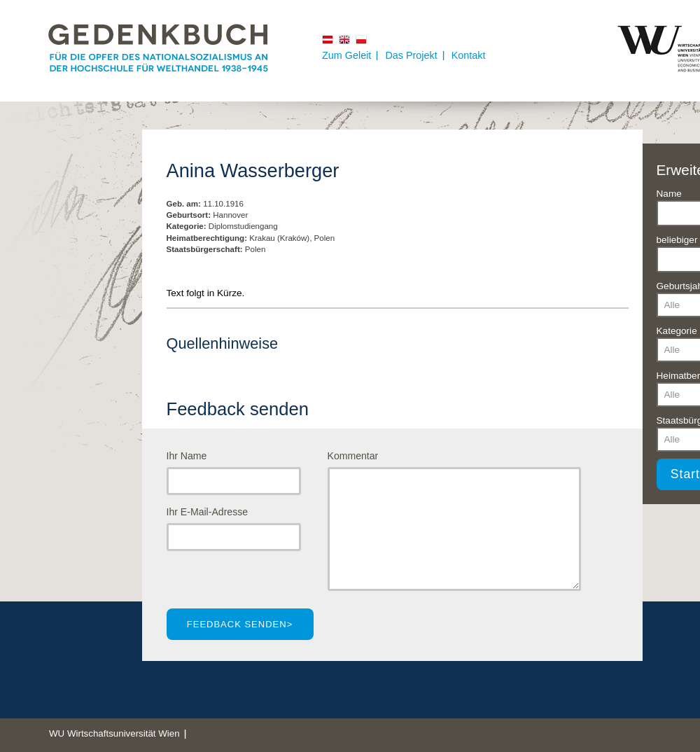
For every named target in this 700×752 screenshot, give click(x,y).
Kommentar (353, 456)
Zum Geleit (346, 55)
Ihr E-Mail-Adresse (208, 512)
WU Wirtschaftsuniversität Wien (114, 733)
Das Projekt (411, 55)
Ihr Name (187, 456)
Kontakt (469, 55)
